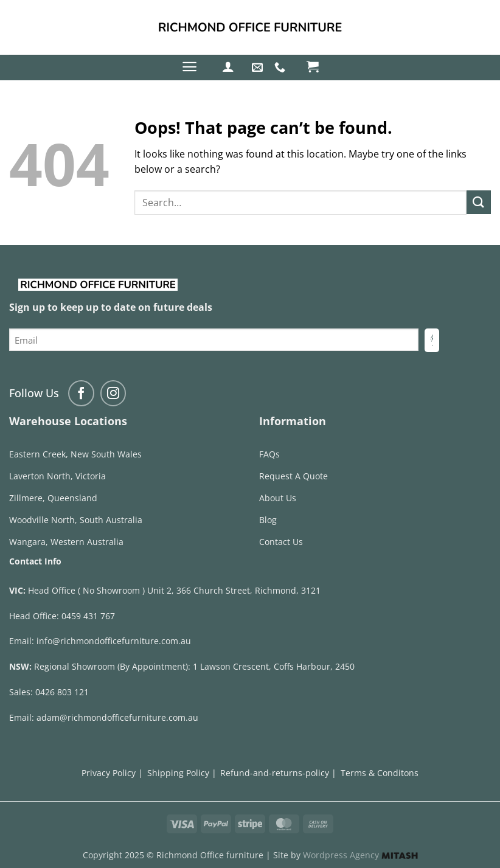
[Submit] (479, 202)
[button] (189, 67)
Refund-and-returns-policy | (278, 773)
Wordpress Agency (360, 855)
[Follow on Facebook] (81, 393)
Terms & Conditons (380, 773)
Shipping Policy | (182, 773)
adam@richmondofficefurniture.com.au (117, 717)
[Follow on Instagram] (113, 393)
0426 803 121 (62, 692)
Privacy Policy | (112, 773)
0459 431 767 (88, 616)
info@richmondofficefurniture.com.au (114, 641)
